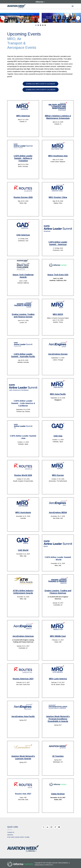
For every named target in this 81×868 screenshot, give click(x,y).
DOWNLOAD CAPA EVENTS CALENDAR (41, 90)
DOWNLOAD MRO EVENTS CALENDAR (40, 84)
